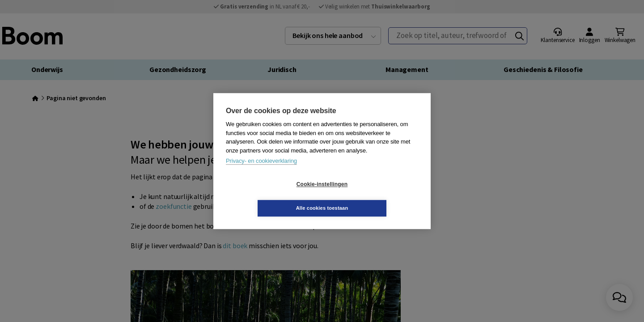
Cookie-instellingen (269, 196)
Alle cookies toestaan (375, 196)
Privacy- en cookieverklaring (261, 173)
